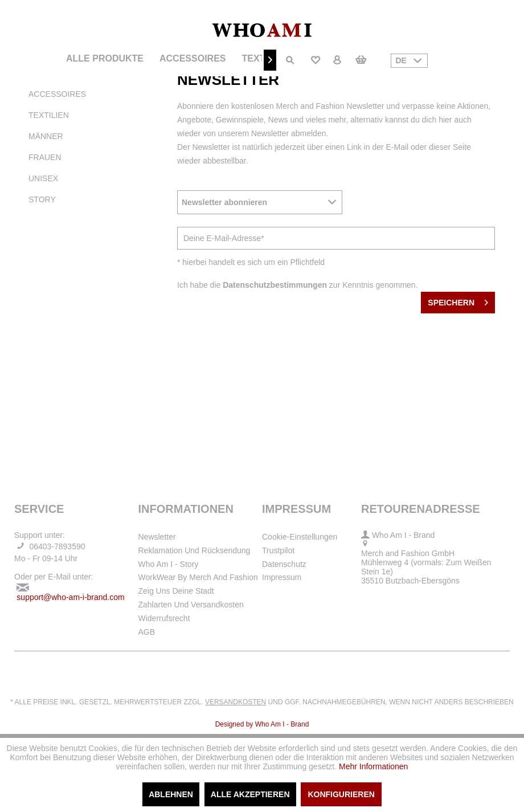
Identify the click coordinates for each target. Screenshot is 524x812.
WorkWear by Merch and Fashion (198, 577)
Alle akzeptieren (250, 794)
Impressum (282, 577)
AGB (147, 632)
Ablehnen (171, 794)
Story (42, 199)
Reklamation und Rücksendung (195, 550)
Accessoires (57, 94)
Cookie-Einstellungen (300, 537)
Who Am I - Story (169, 564)
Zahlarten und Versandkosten (191, 605)
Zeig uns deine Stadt (176, 591)
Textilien (49, 115)
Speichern (458, 300)
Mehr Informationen (373, 766)
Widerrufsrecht (164, 618)
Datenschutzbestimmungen (275, 285)
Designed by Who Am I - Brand (262, 724)
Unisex (43, 178)
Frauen (45, 157)
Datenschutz (284, 564)
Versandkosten (236, 702)
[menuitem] (105, 59)
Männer (46, 136)
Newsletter (157, 537)
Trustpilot (278, 550)
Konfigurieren (341, 794)
